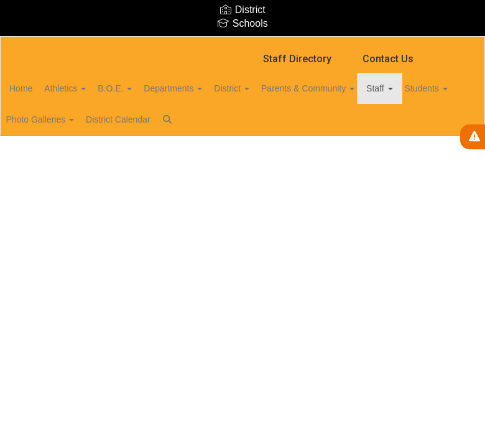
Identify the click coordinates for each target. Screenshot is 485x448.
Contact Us (388, 59)
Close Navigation (323, 124)
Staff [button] (440, 88)
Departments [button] (213, 88)
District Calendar (209, 119)
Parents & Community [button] (361, 88)
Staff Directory (297, 59)
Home (40, 88)
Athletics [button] (91, 88)
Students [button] (50, 119)
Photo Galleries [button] (124, 119)
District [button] (278, 88)
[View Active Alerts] (473, 137)
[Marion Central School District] (242, 44)
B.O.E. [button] (148, 88)
